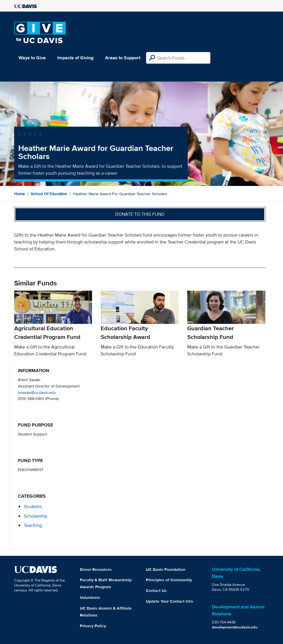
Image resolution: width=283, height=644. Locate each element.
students (33, 506)
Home (20, 194)
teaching (33, 525)
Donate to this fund (140, 214)
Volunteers (90, 597)
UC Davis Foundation (166, 569)
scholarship (35, 516)
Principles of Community (169, 580)
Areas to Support (123, 58)
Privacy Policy (93, 626)
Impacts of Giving (75, 58)
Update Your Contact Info (169, 601)
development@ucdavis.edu (235, 627)
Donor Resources (96, 569)
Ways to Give (32, 58)
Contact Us (156, 591)
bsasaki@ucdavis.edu (37, 392)
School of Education (49, 194)
